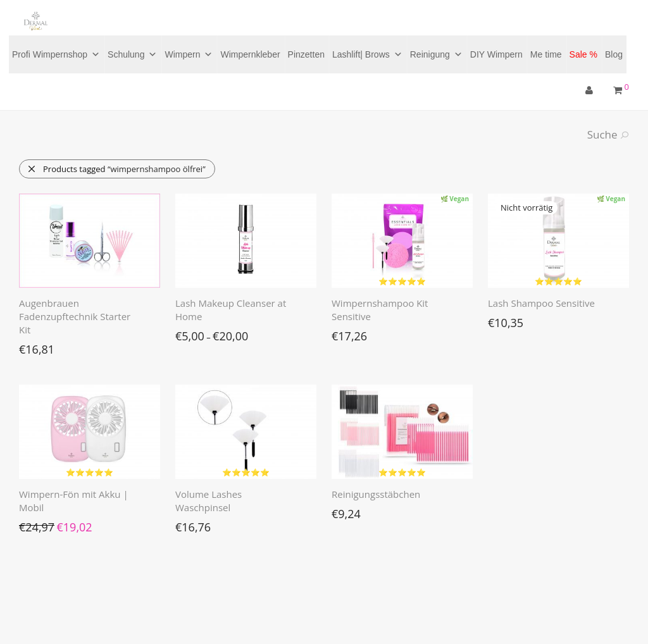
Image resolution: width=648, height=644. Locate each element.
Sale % (583, 54)
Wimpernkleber (250, 54)
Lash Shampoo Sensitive (541, 303)
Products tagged (116, 169)
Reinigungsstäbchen (376, 494)
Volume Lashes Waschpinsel (209, 501)
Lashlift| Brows (367, 54)
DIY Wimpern (496, 54)
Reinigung (436, 54)
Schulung (132, 54)
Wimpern (189, 54)
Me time (546, 54)
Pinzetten (306, 54)
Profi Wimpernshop (56, 54)
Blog (614, 54)
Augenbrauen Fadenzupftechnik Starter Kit (75, 316)
